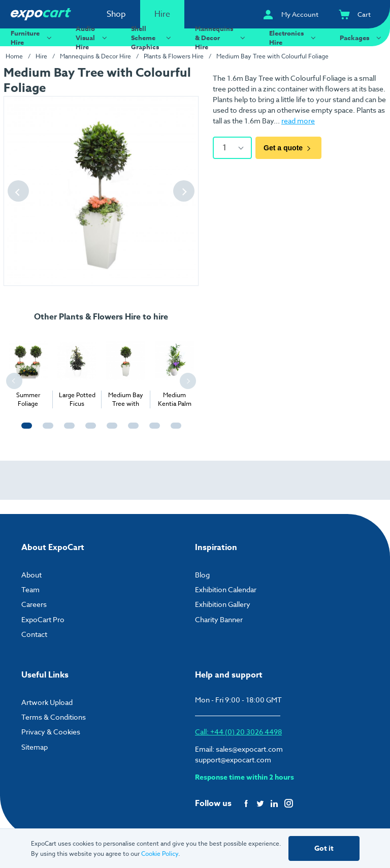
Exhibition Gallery (223, 604)
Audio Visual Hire (93, 37)
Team (30, 589)
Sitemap (35, 747)
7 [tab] (152, 430)
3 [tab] (67, 430)
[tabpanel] (28, 369)
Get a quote (288, 148)
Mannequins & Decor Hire (221, 37)
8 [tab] (174, 430)
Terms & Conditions (54, 717)
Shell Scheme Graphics (152, 37)
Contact (34, 634)
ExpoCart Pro (43, 619)
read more (298, 121)
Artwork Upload (47, 702)
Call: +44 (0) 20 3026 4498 (238, 732)
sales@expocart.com (249, 749)
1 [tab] (24, 430)
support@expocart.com (233, 760)
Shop (116, 14)
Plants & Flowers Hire (174, 56)
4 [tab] (88, 430)
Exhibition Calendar (226, 589)
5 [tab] (110, 430)
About (31, 575)
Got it (324, 848)
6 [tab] (131, 430)
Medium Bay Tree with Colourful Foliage (272, 56)
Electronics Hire (294, 37)
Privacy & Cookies (51, 732)
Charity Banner (219, 619)
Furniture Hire (32, 37)
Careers (34, 604)
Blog (202, 575)
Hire (162, 14)
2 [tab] (46, 430)
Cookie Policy (160, 854)
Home (14, 56)
